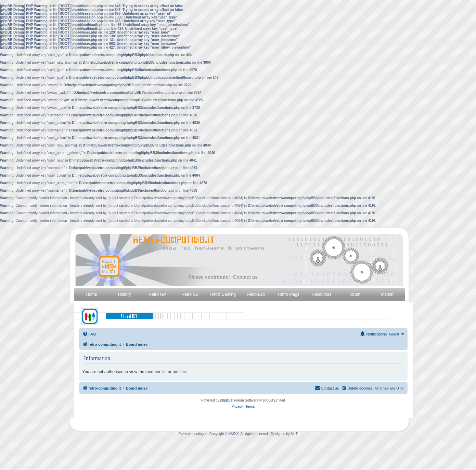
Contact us (245, 277)
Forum (354, 294)
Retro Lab (256, 294)
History (124, 294)
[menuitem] (89, 334)
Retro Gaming (223, 294)
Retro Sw (190, 294)
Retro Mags (288, 294)
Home (91, 294)
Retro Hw (157, 294)
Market (387, 294)
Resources (321, 294)
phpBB (226, 400)
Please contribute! (209, 277)
